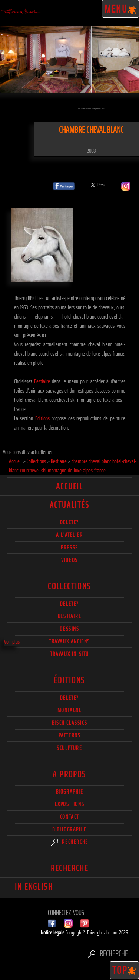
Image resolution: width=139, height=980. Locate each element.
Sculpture (69, 748)
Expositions (70, 804)
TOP (125, 970)
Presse (69, 547)
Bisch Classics (69, 723)
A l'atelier (69, 535)
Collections (69, 586)
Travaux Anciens (69, 641)
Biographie (70, 792)
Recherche (69, 842)
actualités (69, 505)
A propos (69, 774)
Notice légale (53, 932)
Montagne (70, 710)
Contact (69, 817)
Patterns (70, 735)
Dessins (69, 629)
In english (34, 887)
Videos (69, 560)
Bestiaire (42, 381)
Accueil (69, 486)
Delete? (69, 698)
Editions (42, 418)
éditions (69, 680)
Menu (121, 9)
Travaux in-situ (69, 654)
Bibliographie (69, 829)
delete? (69, 522)
